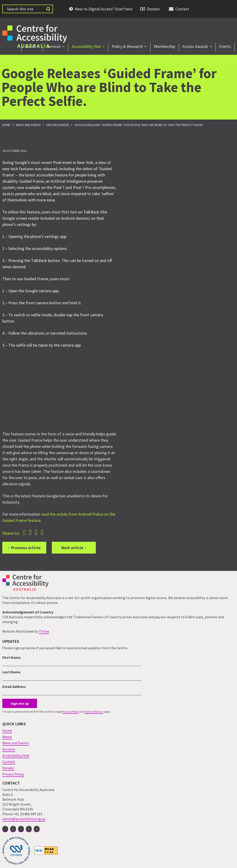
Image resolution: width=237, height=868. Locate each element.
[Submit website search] (48, 9)
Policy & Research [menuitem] (127, 46)
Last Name (11, 672)
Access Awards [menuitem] (195, 46)
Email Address (14, 686)
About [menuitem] (30, 46)
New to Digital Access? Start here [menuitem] (104, 9)
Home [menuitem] (7, 730)
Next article (72, 548)
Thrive (44, 631)
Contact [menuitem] (182, 9)
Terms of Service (94, 712)
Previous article (26, 548)
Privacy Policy (70, 712)
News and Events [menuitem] (16, 743)
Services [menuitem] (54, 46)
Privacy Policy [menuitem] (13, 774)
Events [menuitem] (225, 46)
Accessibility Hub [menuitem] (86, 46)
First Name (11, 657)
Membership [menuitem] (165, 46)
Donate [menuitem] (153, 9)
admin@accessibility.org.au (24, 819)
